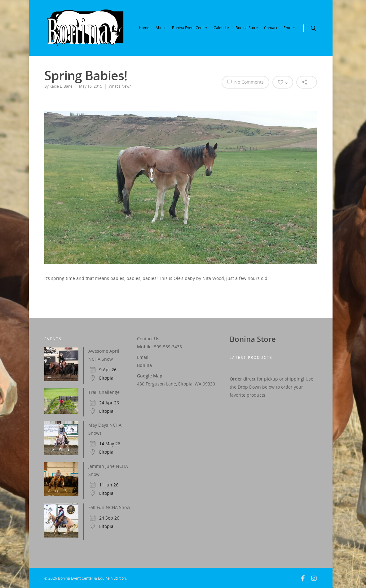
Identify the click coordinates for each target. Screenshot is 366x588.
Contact (271, 28)
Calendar (221, 28)
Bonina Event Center (190, 28)
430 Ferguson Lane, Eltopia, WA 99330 (176, 384)
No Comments (245, 82)
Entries (290, 28)
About (161, 28)
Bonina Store (247, 28)
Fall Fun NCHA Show (109, 507)
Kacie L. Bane (61, 86)
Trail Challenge (104, 392)
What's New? (120, 86)
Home (144, 28)
